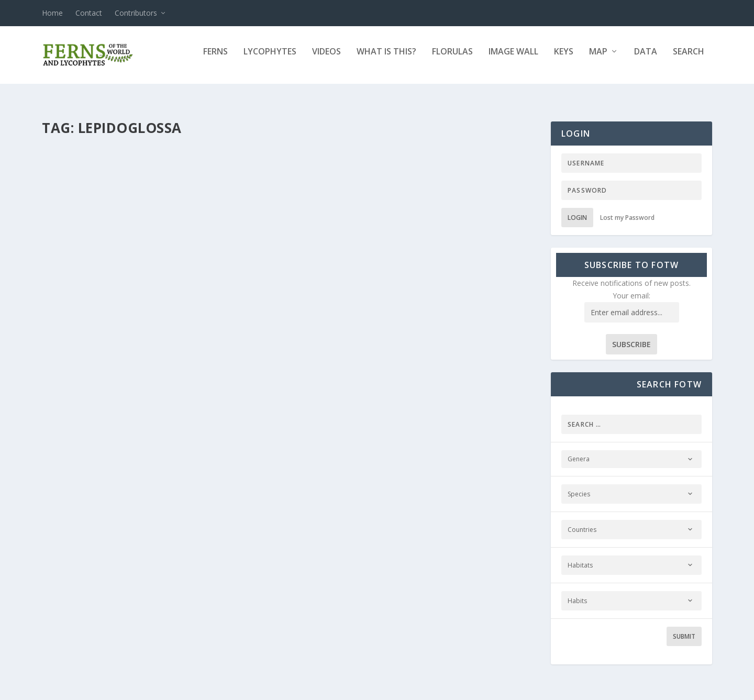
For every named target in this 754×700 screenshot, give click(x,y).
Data (646, 59)
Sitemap (367, 688)
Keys (564, 59)
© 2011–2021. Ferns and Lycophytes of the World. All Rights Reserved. (593, 688)
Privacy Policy (268, 688)
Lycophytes (270, 59)
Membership (445, 688)
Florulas (452, 59)
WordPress (212, 688)
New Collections (206, 311)
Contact (89, 13)
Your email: (631, 286)
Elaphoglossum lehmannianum (384, 294)
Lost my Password (627, 208)
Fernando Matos (86, 311)
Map (598, 59)
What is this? (386, 59)
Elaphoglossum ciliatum (114, 294)
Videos (326, 59)
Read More (80, 365)
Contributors (136, 13)
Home (52, 13)
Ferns (215, 59)
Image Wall (513, 59)
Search (689, 59)
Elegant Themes (114, 688)
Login (577, 208)
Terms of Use (322, 688)
